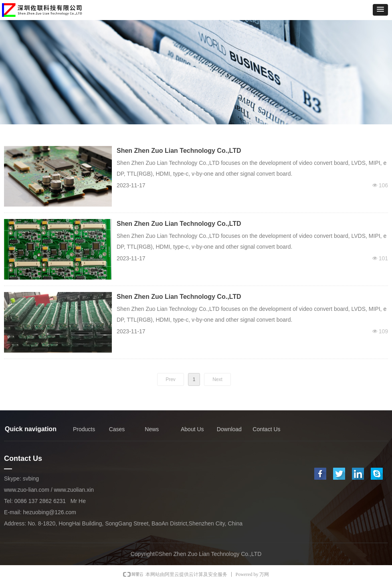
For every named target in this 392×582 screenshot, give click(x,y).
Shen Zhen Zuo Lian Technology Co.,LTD (179, 151)
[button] (380, 10)
